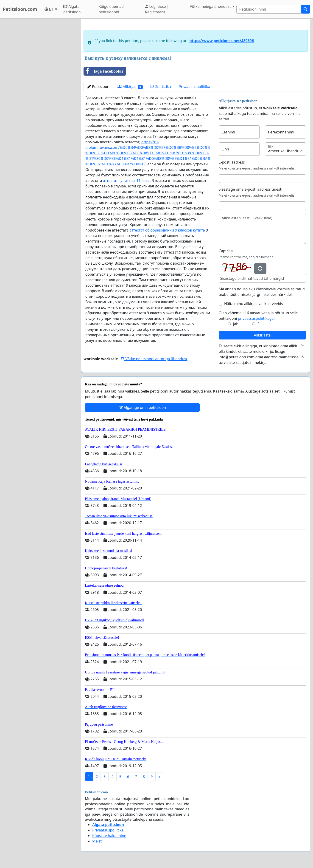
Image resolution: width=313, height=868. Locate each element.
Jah (236, 324)
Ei (259, 324)
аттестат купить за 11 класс (127, 181)
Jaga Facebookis (103, 71)
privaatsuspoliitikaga (256, 318)
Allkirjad (130, 87)
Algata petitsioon (72, 9)
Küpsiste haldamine (109, 836)
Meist (97, 841)
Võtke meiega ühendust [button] (211, 6)
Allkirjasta (262, 335)
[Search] (269, 9)
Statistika (161, 87)
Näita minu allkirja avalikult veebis (254, 304)
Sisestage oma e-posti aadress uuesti (250, 189)
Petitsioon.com (20, 9)
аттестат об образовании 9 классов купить (167, 230)
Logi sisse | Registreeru (157, 9)
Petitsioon (98, 87)
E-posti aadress (232, 162)
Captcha (226, 251)
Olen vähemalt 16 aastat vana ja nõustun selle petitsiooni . (258, 316)
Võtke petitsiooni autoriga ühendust (154, 359)
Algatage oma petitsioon (142, 407)
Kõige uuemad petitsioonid (111, 9)
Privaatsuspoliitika (194, 87)
